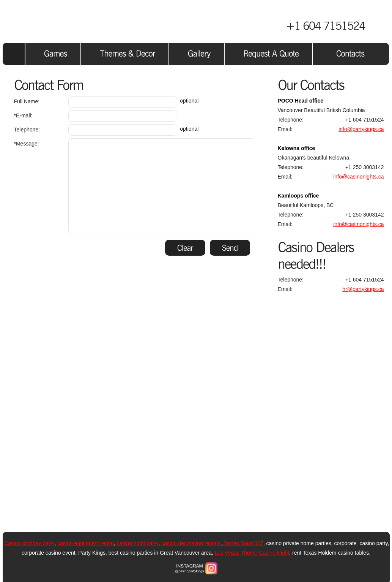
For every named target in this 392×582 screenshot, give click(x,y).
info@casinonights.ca (358, 177)
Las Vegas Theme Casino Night (252, 553)
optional (106, 102)
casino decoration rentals (191, 543)
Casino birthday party (29, 543)
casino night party (138, 543)
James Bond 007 (243, 543)
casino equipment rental (86, 543)
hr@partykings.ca (363, 289)
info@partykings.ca (361, 129)
